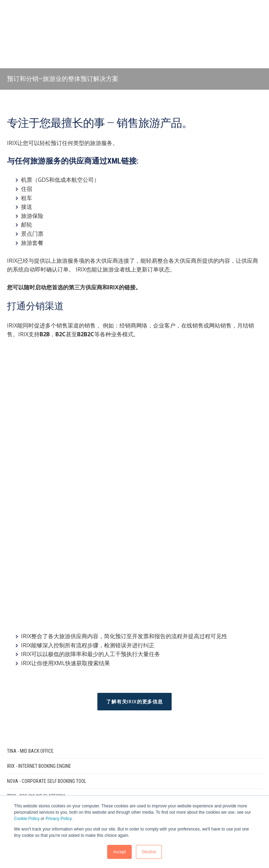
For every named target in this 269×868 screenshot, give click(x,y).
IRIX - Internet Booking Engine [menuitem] (39, 593)
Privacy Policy (58, 819)
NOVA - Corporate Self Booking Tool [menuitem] (47, 608)
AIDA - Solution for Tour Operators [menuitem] (47, 639)
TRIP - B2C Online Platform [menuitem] (36, 624)
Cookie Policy (27, 819)
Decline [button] (149, 852)
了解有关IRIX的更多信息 (134, 529)
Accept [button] (120, 852)
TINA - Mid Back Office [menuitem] (30, 578)
